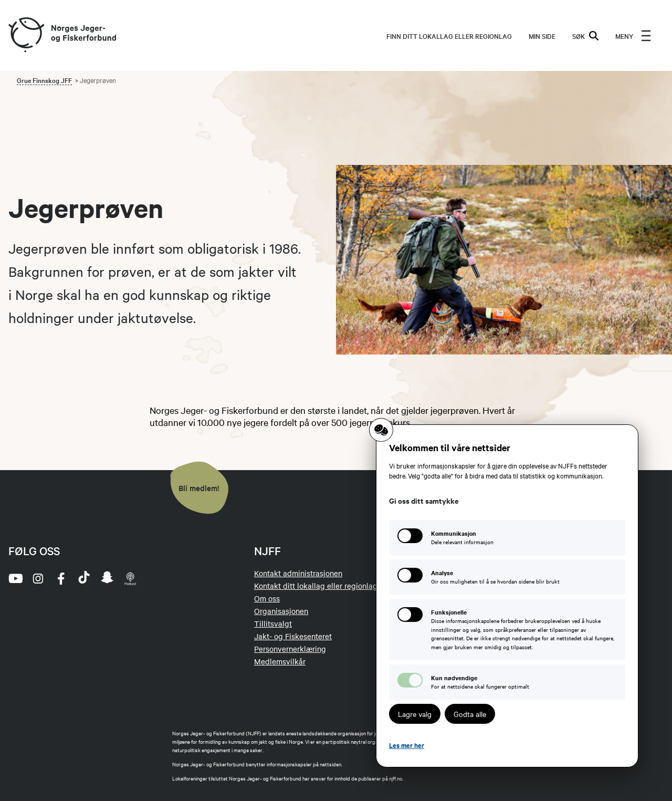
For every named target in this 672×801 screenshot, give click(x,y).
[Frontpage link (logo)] (26, 35)
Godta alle (470, 714)
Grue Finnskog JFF (44, 80)
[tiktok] (84, 578)
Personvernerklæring (290, 649)
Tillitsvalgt (273, 623)
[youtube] (15, 578)
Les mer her (407, 745)
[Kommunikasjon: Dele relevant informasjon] (507, 538)
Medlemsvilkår (280, 661)
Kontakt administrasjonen (298, 573)
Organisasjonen (281, 611)
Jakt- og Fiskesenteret (293, 636)
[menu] (633, 36)
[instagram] (38, 578)
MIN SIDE (542, 36)
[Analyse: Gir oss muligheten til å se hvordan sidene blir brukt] (507, 577)
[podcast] (130, 578)
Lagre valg (415, 714)
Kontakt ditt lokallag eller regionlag (316, 586)
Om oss (267, 598)
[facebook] (61, 578)
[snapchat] (107, 578)
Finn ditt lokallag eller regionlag (449, 36)
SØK (585, 36)
